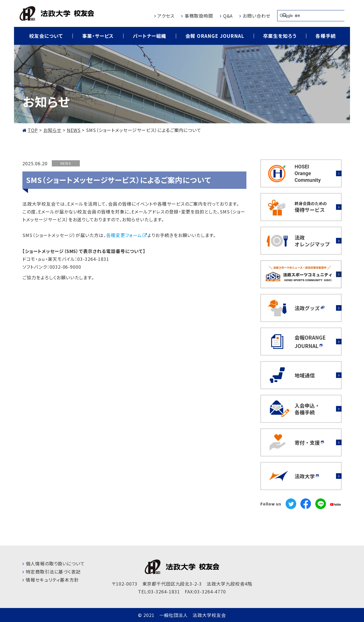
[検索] (311, 16)
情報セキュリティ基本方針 (53, 580)
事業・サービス (98, 36)
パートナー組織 (150, 36)
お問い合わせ (257, 16)
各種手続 (326, 36)
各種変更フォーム (124, 235)
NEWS (66, 163)
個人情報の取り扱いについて (55, 563)
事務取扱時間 (199, 16)
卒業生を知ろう (280, 36)
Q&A (228, 16)
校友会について (46, 36)
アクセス (166, 16)
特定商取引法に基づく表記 (53, 572)
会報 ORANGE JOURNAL (215, 36)
